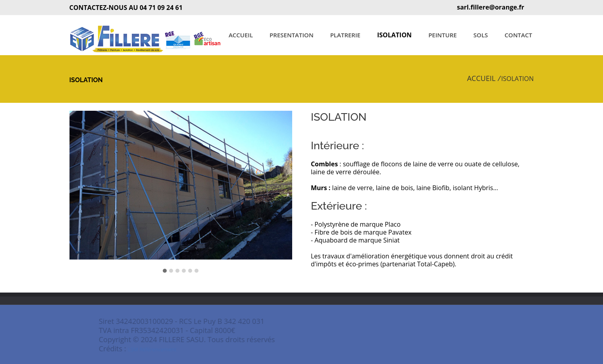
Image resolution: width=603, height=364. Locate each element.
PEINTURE (442, 35)
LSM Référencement (162, 349)
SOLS (481, 35)
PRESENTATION (292, 35)
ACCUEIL (241, 35)
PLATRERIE (345, 35)
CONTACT (518, 35)
